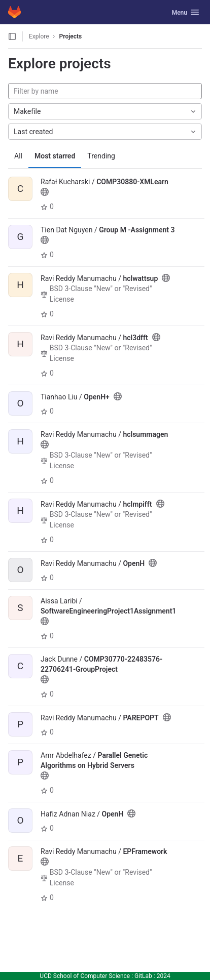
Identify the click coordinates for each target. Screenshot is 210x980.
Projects (71, 36)
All (18, 156)
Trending (101, 156)
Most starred (55, 156)
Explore (39, 36)
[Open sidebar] (12, 36)
